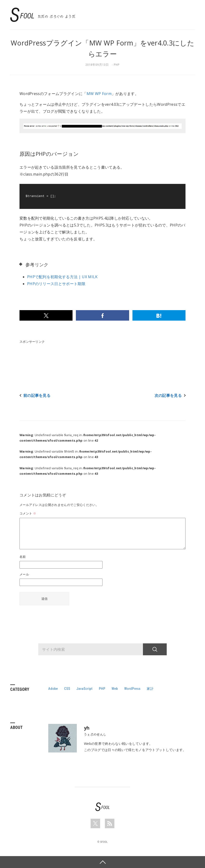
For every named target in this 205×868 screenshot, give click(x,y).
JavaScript (85, 689)
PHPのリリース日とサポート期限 (56, 284)
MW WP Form (99, 94)
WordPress (132, 689)
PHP (117, 65)
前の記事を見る (37, 396)
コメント (28, 513)
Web (115, 689)
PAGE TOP (102, 862)
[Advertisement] (106, 357)
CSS (67, 689)
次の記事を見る (168, 396)
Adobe (53, 689)
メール (24, 574)
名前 (23, 557)
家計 (150, 689)
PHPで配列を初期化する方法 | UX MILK (62, 277)
